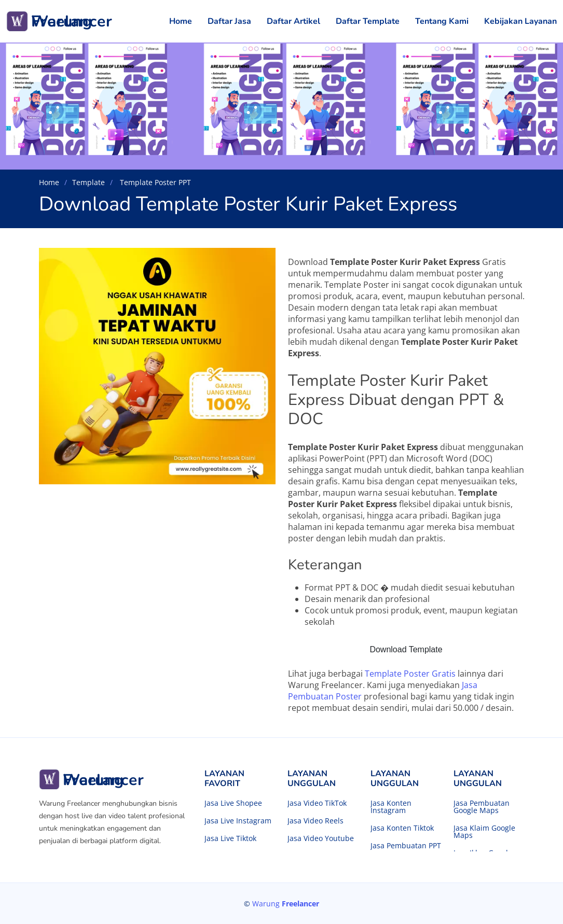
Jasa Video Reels (315, 821)
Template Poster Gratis (410, 674)
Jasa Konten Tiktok (402, 828)
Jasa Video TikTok (317, 803)
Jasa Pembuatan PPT (406, 846)
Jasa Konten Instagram (391, 807)
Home (181, 21)
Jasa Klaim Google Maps (484, 832)
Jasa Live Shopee (233, 803)
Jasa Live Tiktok (230, 838)
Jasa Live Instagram (238, 821)
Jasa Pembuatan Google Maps (482, 807)
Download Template (406, 649)
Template (88, 182)
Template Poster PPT (154, 182)
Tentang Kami (442, 21)
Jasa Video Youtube (321, 838)
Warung (286, 904)
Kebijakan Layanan (520, 21)
